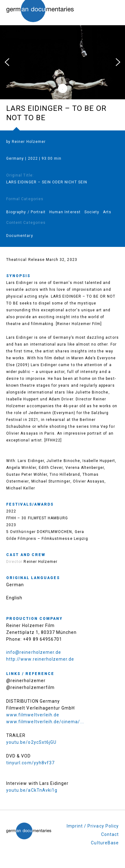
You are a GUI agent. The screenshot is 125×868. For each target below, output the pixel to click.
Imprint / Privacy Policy (93, 826)
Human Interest (65, 212)
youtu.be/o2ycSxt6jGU (31, 742)
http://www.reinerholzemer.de (40, 659)
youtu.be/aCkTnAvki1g (32, 790)
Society (92, 212)
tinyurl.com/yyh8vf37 (30, 763)
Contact (110, 834)
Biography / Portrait (26, 212)
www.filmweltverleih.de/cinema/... (45, 722)
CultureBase (105, 843)
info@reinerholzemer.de (34, 652)
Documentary (20, 236)
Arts (107, 212)
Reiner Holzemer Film (30, 625)
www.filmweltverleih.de (33, 715)
